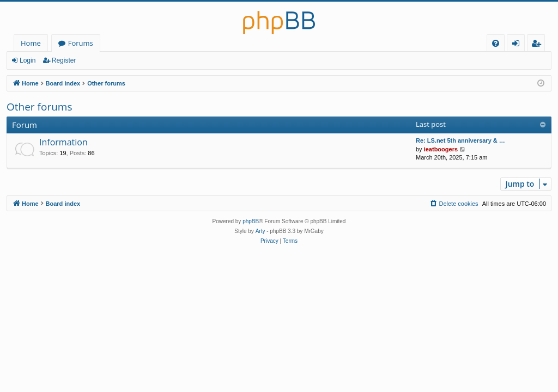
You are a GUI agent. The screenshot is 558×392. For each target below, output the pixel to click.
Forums (81, 43)
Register (64, 60)
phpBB (251, 221)
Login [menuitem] (518, 45)
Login (28, 60)
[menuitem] (496, 43)
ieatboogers (441, 149)
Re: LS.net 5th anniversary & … (460, 140)
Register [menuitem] (538, 45)
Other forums (39, 107)
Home (31, 43)
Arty (260, 231)
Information (63, 142)
